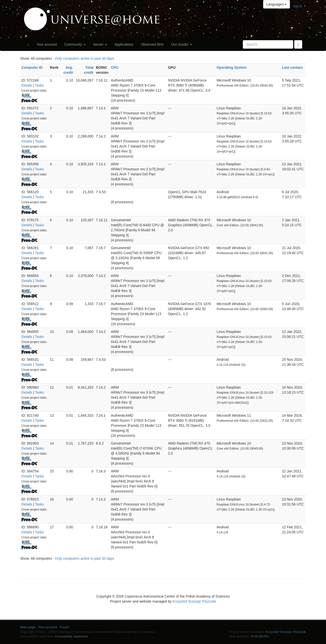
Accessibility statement (71, 636)
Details (27, 85)
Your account (47, 44)
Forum (64, 627)
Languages (277, 4)
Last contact (292, 67)
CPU (115, 67)
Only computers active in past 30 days (85, 58)
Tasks (39, 85)
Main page (28, 627)
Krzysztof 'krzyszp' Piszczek (194, 601)
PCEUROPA (260, 636)
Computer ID (32, 67)
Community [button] (75, 44)
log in (298, 6)
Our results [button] (181, 44)
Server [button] (100, 44)
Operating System (232, 67)
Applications (124, 44)
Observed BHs (152, 44)
